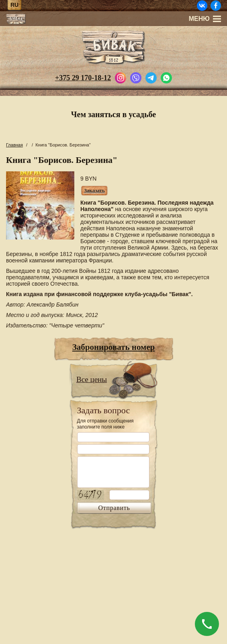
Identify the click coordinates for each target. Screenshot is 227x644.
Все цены (92, 379)
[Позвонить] (207, 624)
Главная (14, 145)
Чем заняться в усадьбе (113, 114)
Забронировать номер (114, 347)
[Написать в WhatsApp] (166, 77)
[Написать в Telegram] (151, 77)
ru (14, 5)
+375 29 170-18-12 (83, 78)
